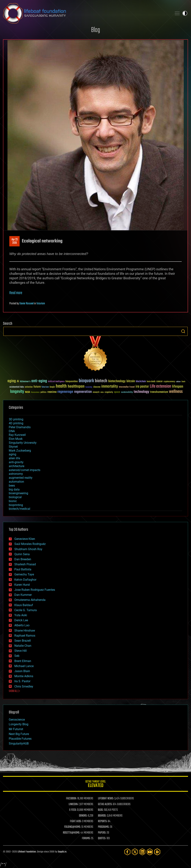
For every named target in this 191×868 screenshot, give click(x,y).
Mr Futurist (16, 729)
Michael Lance (24, 666)
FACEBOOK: (71, 799)
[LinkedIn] (142, 852)
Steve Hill (21, 651)
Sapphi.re (62, 852)
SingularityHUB (19, 744)
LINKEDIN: (73, 804)
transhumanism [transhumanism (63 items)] (159, 392)
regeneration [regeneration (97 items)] (83, 392)
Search (183, 331)
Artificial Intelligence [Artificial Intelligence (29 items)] (56, 382)
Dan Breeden (23, 559)
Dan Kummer (23, 595)
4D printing (16, 423)
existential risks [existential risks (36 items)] (17, 387)
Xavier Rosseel (26, 304)
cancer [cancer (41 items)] (159, 382)
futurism (41, 304)
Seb (17, 656)
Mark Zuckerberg (20, 451)
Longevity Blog (19, 724)
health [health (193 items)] (61, 386)
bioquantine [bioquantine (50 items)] (72, 381)
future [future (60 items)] (37, 387)
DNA (12, 431)
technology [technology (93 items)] (141, 392)
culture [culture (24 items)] (178, 382)
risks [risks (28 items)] (102, 392)
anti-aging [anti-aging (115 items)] (39, 381)
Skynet (13, 447)
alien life (14, 458)
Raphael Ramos (25, 636)
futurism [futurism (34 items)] (45, 387)
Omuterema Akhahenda (30, 600)
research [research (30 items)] (96, 392)
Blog (95, 30)
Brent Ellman (23, 661)
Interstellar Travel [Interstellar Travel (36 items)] (127, 387)
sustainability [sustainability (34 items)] (127, 392)
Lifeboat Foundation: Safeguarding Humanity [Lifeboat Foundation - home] (86, 13)
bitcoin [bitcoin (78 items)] (131, 381)
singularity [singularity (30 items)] (109, 392)
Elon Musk (16, 439)
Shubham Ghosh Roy (28, 549)
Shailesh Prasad (25, 564)
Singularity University (23, 443)
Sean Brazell (23, 641)
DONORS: (83, 816)
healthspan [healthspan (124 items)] (76, 387)
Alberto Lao (22, 625)
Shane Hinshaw (25, 631)
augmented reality (21, 478)
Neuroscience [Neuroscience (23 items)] (35, 393)
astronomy (16, 474)
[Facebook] (127, 852)
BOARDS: (102, 816)
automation (16, 482)
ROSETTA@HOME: (71, 833)
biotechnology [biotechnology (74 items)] (117, 381)
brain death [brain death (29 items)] (151, 382)
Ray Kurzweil (17, 435)
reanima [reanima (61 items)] (52, 392)
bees (12, 486)
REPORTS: (103, 821)
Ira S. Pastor (22, 681)
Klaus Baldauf (24, 605)
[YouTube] (150, 852)
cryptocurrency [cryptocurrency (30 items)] (169, 382)
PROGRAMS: (104, 827)
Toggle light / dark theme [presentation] (185, 13)
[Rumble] (157, 852)
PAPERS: (102, 833)
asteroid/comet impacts (25, 470)
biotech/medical (19, 509)
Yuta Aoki (21, 615)
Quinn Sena (22, 554)
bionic (13, 501)
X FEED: (73, 810)
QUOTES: (102, 838)
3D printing (16, 419)
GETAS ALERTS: (105, 804)
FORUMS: (86, 838)
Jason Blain (22, 671)
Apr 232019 (15, 241)
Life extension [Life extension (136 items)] (160, 386)
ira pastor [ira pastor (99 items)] (142, 387)
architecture (17, 466)
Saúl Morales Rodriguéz (30, 544)
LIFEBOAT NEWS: (106, 799)
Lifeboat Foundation (27, 852)
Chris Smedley (24, 686)
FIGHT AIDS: (76, 821)
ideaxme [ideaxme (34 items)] (97, 387)
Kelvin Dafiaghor (25, 580)
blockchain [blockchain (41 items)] (141, 382)
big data (14, 489)
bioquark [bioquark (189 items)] (86, 381)
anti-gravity (16, 462)
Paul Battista (23, 569)
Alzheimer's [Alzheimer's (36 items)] (25, 382)
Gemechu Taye (24, 574)
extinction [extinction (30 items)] (29, 387)
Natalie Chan (23, 646)
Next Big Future (19, 734)
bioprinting (16, 505)
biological (15, 497)
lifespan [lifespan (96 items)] (178, 387)
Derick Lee (21, 620)
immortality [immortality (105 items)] (110, 386)
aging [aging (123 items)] (12, 381)
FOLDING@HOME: (72, 827)
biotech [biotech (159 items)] (101, 381)
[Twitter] (135, 852)
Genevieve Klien (25, 539)
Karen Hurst (22, 585)
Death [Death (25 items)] (183, 382)
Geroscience (17, 720)
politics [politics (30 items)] (43, 392)
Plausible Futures (20, 739)
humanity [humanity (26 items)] (89, 387)
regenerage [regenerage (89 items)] (65, 392)
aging (12, 454)
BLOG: (101, 810)
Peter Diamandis (20, 427)
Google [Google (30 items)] (52, 387)
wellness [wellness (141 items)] (176, 392)
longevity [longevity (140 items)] (17, 392)
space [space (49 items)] (117, 392)
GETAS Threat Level (95, 784)
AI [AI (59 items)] (18, 382)
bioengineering (18, 493)
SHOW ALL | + (14, 691)
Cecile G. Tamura (26, 610)
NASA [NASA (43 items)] (28, 392)
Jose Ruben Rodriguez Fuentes (35, 590)
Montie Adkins (24, 676)
